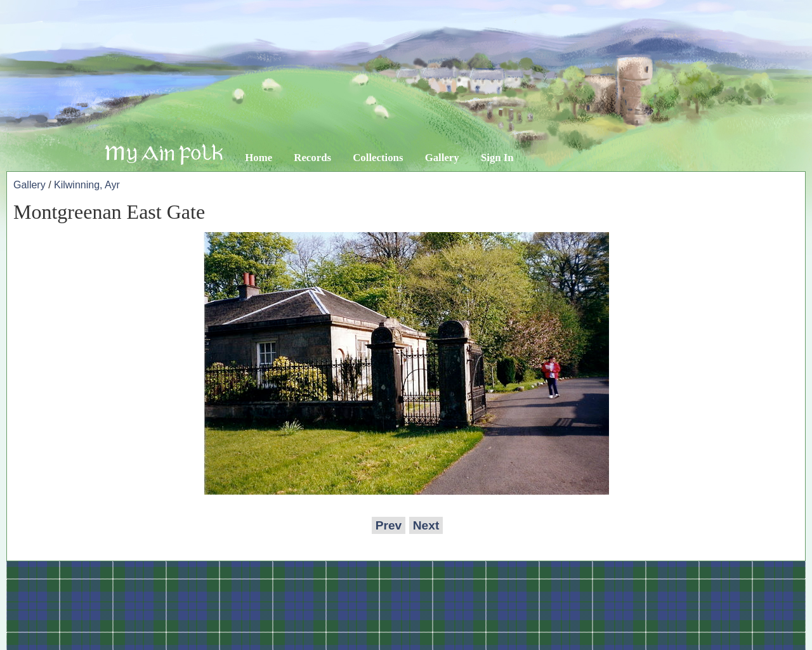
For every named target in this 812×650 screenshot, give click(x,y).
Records (312, 158)
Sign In (497, 158)
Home (259, 158)
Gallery (442, 158)
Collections (378, 158)
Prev (389, 525)
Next (426, 525)
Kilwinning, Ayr (87, 185)
